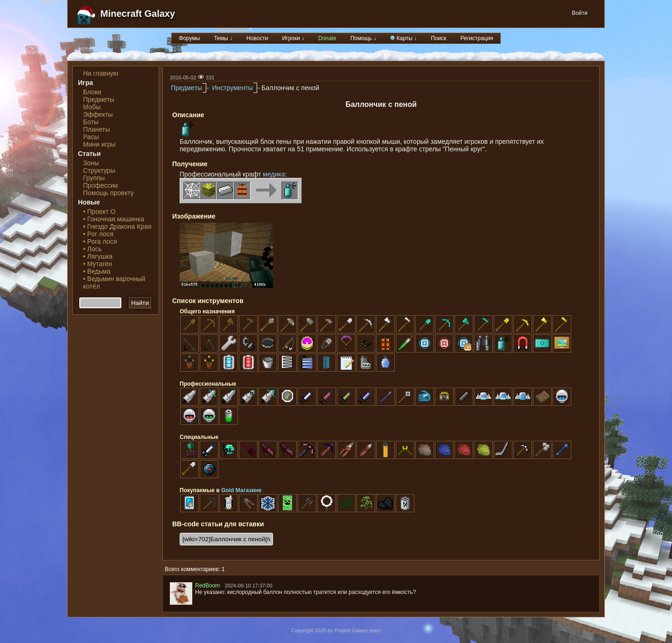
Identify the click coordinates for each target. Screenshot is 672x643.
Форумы (189, 38)
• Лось (92, 249)
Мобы (92, 107)
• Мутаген (98, 264)
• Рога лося (100, 241)
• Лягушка (98, 256)
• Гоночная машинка (114, 219)
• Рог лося (98, 234)
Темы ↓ (223, 38)
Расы (91, 137)
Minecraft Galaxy (138, 14)
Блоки (92, 92)
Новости (257, 38)
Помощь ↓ (364, 38)
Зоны (91, 163)
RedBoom (207, 586)
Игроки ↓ (293, 38)
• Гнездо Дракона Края (117, 226)
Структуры (99, 170)
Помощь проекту (108, 193)
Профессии (101, 185)
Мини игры (99, 144)
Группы (94, 178)
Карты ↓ (403, 38)
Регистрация (477, 38)
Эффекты (98, 114)
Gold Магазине (241, 490)
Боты (91, 122)
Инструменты (232, 88)
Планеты (97, 129)
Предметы (99, 99)
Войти (580, 13)
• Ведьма (97, 271)
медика (274, 174)
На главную (101, 73)
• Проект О (99, 212)
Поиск (438, 38)
